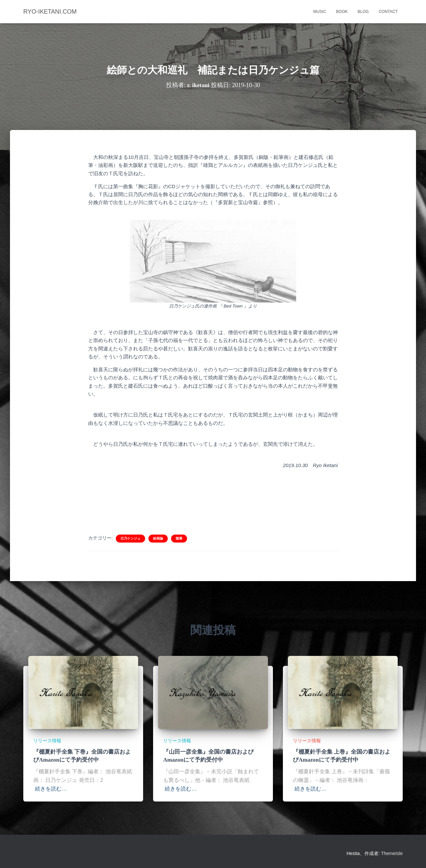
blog (363, 12)
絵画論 (158, 538)
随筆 (179, 538)
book (342, 12)
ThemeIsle (392, 853)
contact (388, 12)
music (320, 12)
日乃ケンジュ (130, 538)
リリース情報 (47, 741)
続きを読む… (51, 789)
